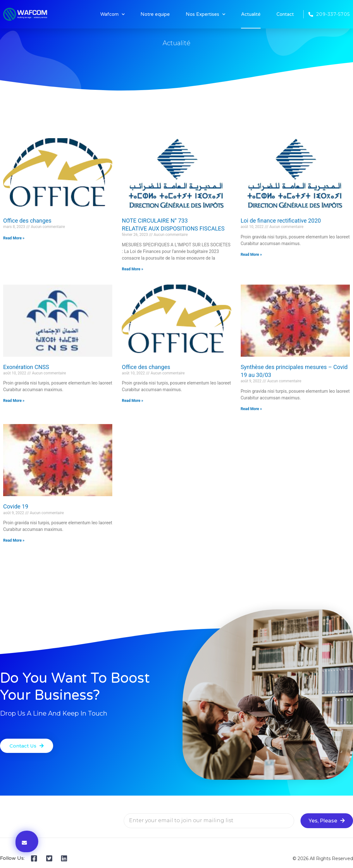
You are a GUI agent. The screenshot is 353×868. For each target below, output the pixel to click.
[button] (27, 746)
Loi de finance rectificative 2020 (281, 221)
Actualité (251, 14)
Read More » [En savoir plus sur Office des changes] (14, 238)
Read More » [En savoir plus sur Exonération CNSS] (14, 401)
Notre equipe (155, 14)
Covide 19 (16, 506)
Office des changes (27, 221)
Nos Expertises (205, 14)
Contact (285, 14)
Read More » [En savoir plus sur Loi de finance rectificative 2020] (251, 255)
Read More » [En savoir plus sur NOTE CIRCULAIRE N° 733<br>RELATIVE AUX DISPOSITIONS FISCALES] (132, 269)
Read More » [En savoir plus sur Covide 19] (14, 540)
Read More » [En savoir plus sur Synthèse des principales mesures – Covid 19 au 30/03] (251, 409)
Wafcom (112, 14)
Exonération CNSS (26, 367)
